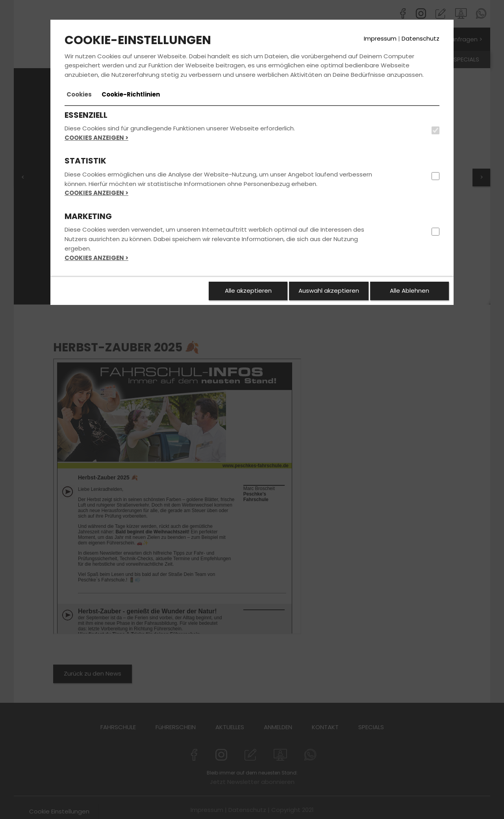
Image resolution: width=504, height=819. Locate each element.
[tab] (79, 95)
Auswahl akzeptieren (329, 291)
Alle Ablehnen (409, 291)
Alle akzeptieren (248, 291)
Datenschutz (421, 38)
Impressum (380, 38)
